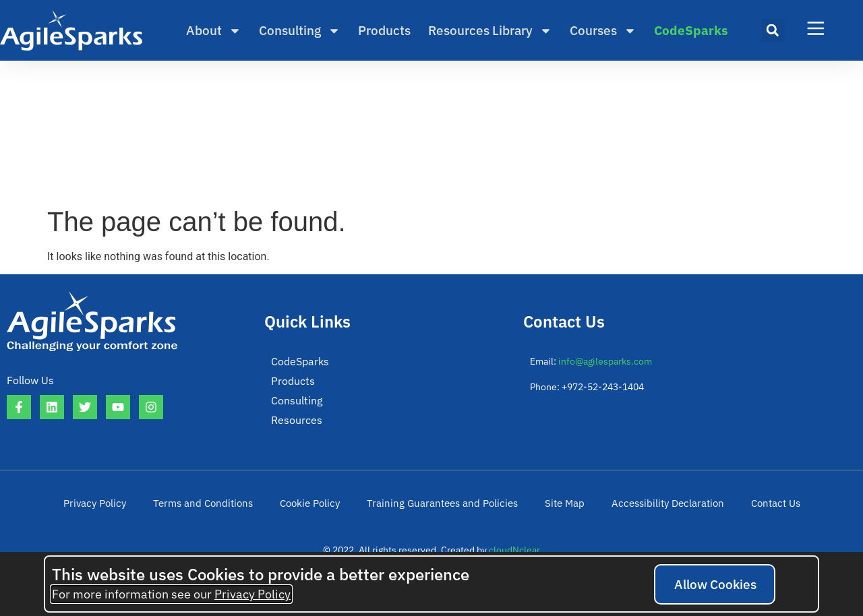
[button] (773, 30)
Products (384, 30)
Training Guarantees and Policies (442, 512)
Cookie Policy (317, 512)
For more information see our (171, 594)
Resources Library (490, 31)
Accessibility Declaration (654, 512)
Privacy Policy (113, 512)
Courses (603, 31)
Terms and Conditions (215, 512)
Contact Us (756, 512)
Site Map (556, 512)
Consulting (300, 31)
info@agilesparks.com (605, 361)
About (214, 31)
